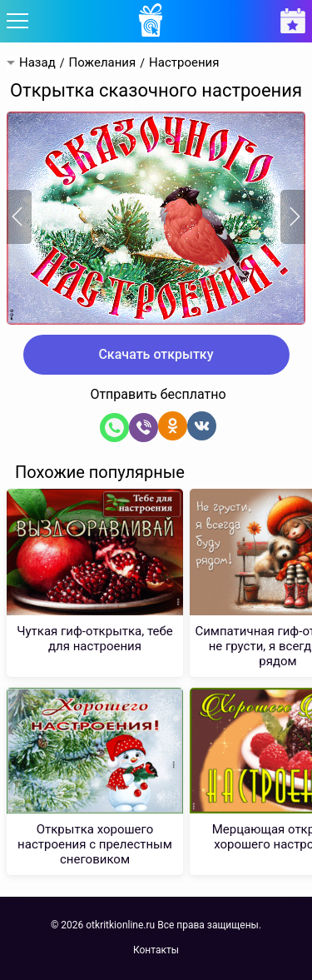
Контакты (156, 950)
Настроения (184, 63)
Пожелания (102, 63)
